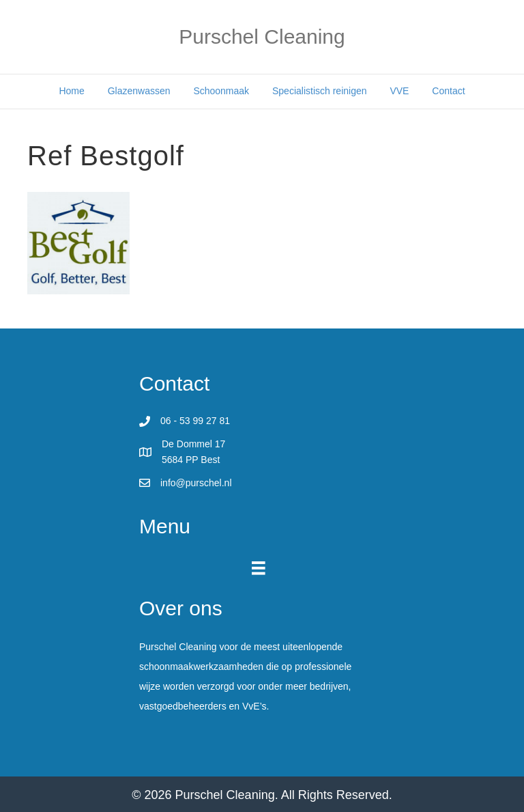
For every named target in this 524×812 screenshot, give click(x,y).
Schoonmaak (221, 91)
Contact (448, 91)
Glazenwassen (139, 91)
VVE (399, 91)
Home (71, 91)
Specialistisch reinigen (320, 91)
